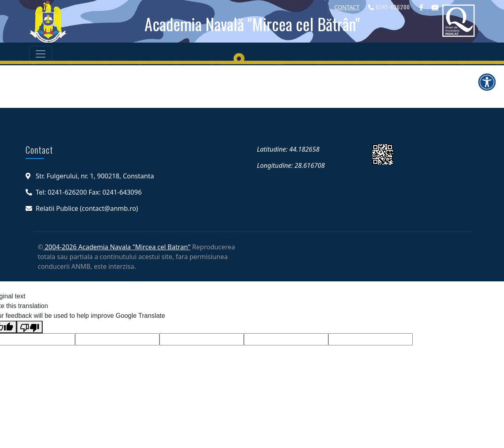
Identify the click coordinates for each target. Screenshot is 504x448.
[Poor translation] (30, 327)
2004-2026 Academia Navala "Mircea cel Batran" (117, 247)
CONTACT (347, 7)
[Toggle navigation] (41, 54)
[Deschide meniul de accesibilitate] (487, 82)
